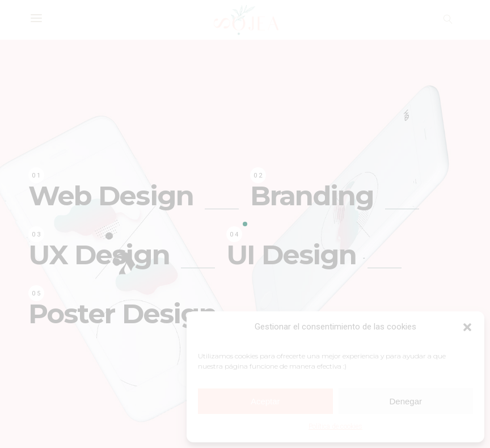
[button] (467, 327)
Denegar (405, 401)
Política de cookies (335, 426)
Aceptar (265, 401)
